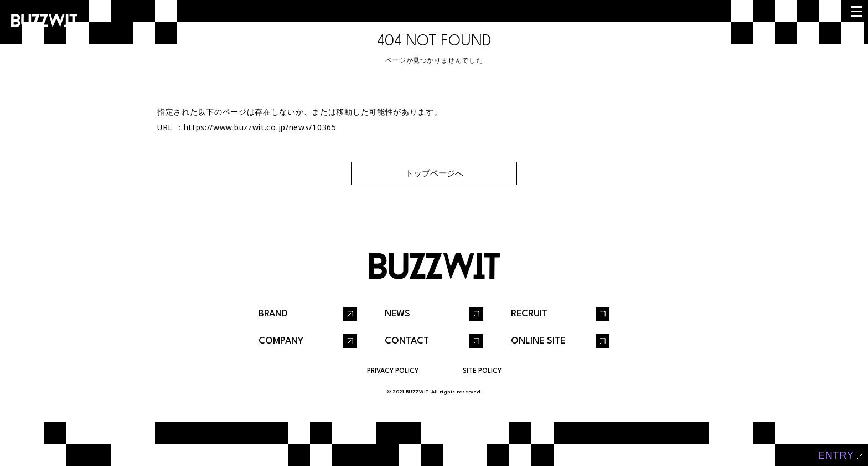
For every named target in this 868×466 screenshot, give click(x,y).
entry (836, 455)
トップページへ (434, 173)
